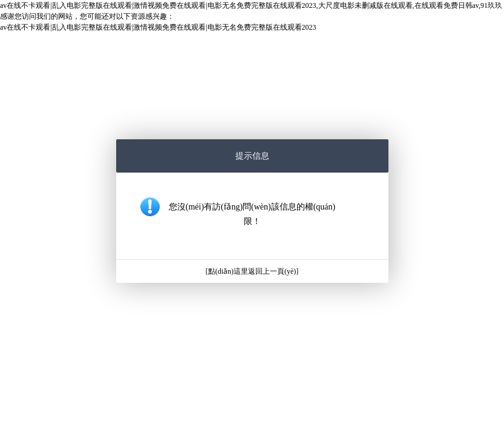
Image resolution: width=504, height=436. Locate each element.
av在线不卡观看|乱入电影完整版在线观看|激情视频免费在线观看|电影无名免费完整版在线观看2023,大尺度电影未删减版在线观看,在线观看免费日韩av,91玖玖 (251, 5)
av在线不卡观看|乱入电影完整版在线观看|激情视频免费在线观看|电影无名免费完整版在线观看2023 (158, 27)
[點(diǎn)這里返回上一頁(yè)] (252, 271)
